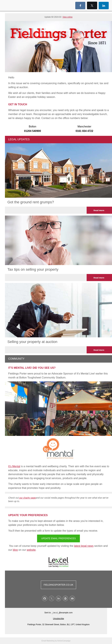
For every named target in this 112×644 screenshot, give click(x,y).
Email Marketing (48, 641)
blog (15, 550)
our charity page (27, 498)
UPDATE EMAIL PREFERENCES (58, 538)
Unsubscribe (59, 619)
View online (67, 17)
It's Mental (14, 466)
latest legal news (84, 546)
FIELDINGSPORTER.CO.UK (58, 585)
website (31, 550)
